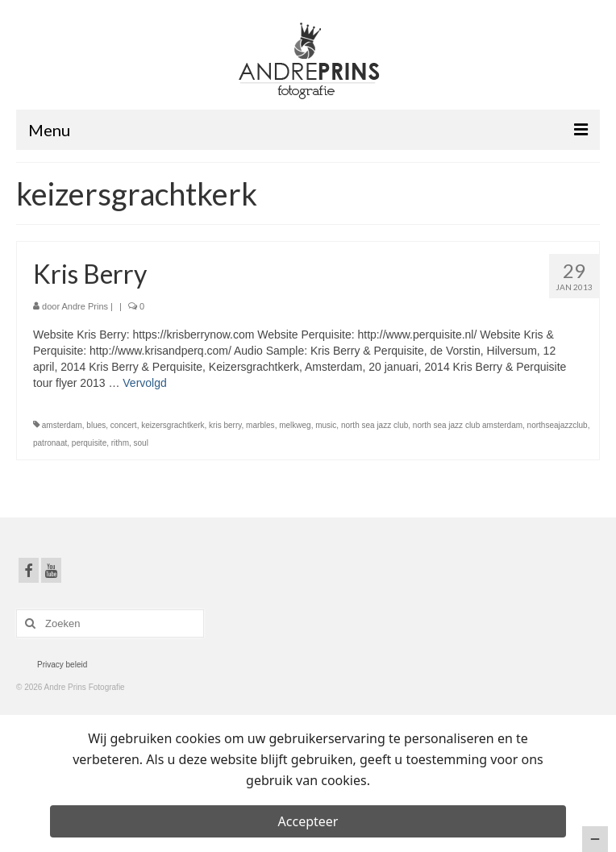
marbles (260, 425)
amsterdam (62, 425)
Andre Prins (85, 306)
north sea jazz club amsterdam (468, 425)
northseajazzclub (558, 425)
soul (141, 443)
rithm (120, 443)
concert (124, 425)
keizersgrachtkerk (173, 425)
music (326, 425)
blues (96, 425)
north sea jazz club (375, 425)
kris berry (225, 425)
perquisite (89, 443)
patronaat (50, 443)
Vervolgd (144, 383)
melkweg (295, 425)
